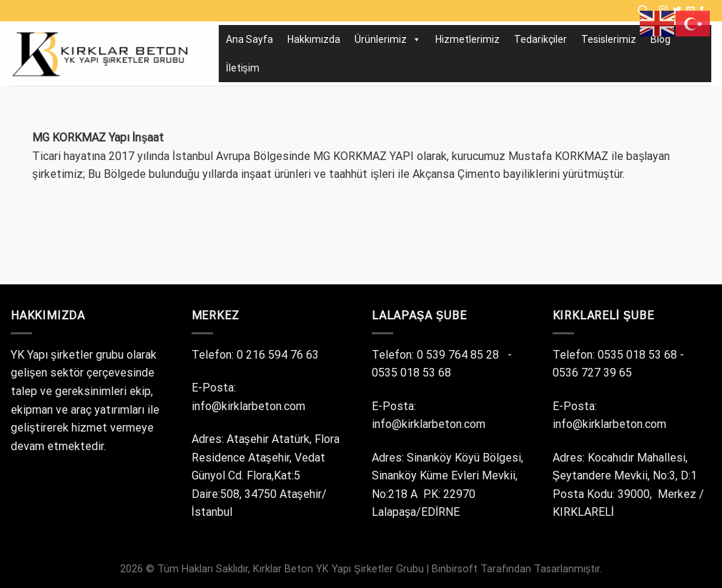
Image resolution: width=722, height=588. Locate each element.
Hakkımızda (314, 39)
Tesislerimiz (609, 39)
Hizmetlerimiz (468, 39)
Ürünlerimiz (388, 39)
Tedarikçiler (540, 39)
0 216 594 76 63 (279, 355)
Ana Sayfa (249, 39)
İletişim (243, 68)
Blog (661, 39)
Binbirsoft (455, 569)
